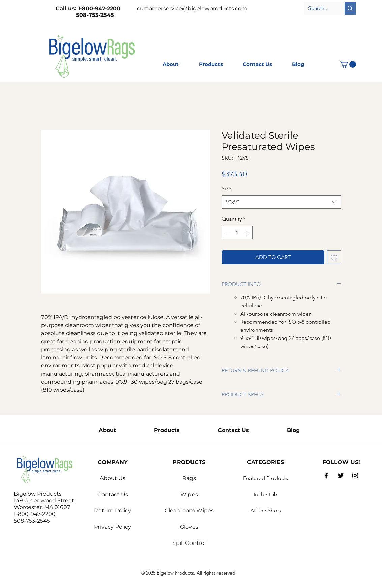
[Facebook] (326, 476)
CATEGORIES (266, 462)
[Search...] (319, 8)
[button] (348, 64)
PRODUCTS (189, 462)
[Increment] (247, 233)
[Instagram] (355, 476)
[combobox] (281, 202)
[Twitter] (341, 476)
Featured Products (266, 478)
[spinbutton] (237, 233)
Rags (189, 478)
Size (226, 189)
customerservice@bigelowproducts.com (191, 9)
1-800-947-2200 (107, 9)
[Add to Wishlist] (334, 257)
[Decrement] (227, 233)
